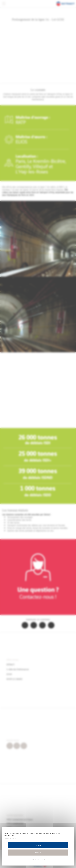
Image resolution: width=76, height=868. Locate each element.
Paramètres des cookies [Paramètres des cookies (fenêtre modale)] (38, 860)
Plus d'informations (10, 838)
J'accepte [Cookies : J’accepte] (38, 845)
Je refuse (38, 852)
